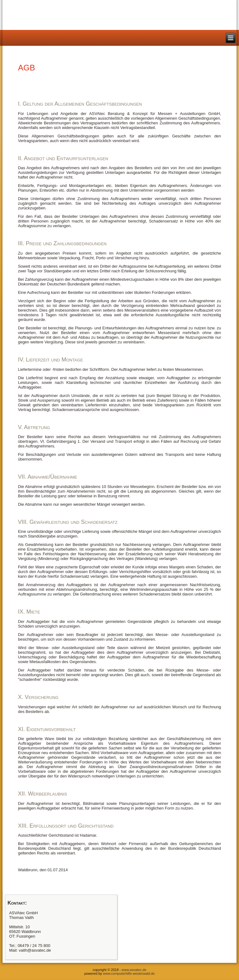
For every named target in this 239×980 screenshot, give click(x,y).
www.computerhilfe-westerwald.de (129, 973)
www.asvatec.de (134, 970)
